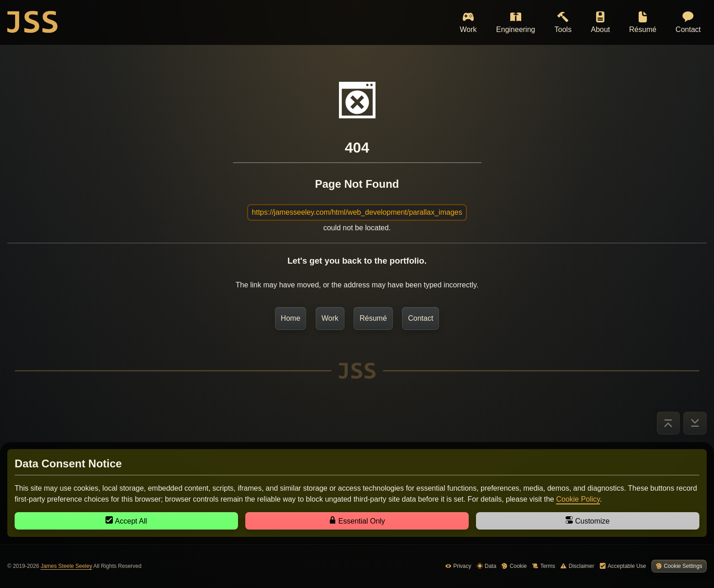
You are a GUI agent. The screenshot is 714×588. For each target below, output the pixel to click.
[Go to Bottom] (695, 423)
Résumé (373, 318)
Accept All (126, 521)
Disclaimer (577, 566)
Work (330, 318)
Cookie (514, 566)
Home (291, 318)
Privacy (458, 566)
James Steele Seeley (66, 566)
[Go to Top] (668, 423)
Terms (544, 566)
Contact (420, 318)
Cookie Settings (679, 566)
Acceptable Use (623, 566)
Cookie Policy (578, 499)
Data (487, 566)
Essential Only (357, 521)
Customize (587, 521)
